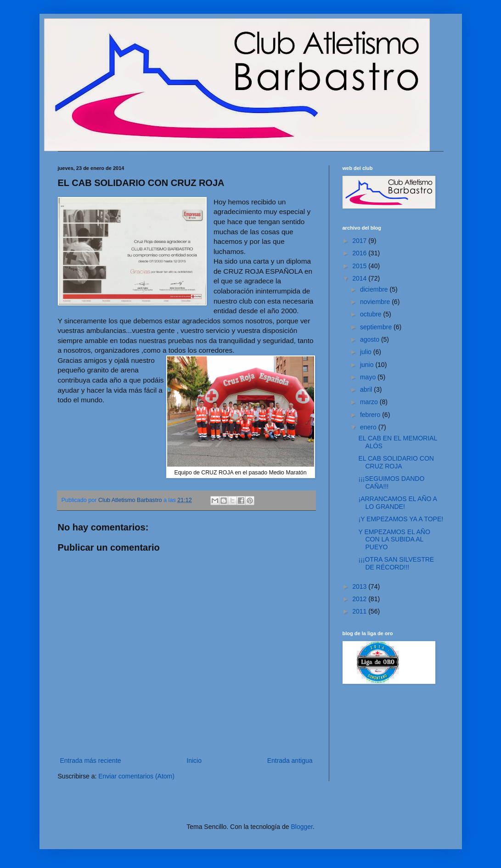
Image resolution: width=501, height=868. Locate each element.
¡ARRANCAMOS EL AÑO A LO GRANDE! (397, 503)
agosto (371, 339)
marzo (370, 402)
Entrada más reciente (91, 761)
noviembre (376, 302)
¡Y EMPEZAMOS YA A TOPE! (401, 519)
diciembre (375, 289)
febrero (371, 415)
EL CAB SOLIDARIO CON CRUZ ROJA (396, 462)
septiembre (377, 327)
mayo (369, 377)
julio (367, 352)
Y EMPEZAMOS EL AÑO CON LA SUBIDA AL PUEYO (394, 540)
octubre (372, 314)
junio (368, 365)
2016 (360, 253)
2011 (360, 611)
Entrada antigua (290, 761)
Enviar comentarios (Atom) (136, 776)
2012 (360, 599)
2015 (360, 266)
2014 (360, 278)
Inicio (194, 761)
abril (367, 389)
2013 (360, 586)
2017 (360, 241)
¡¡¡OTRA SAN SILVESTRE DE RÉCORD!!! (396, 563)
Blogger (301, 827)
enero (369, 427)
